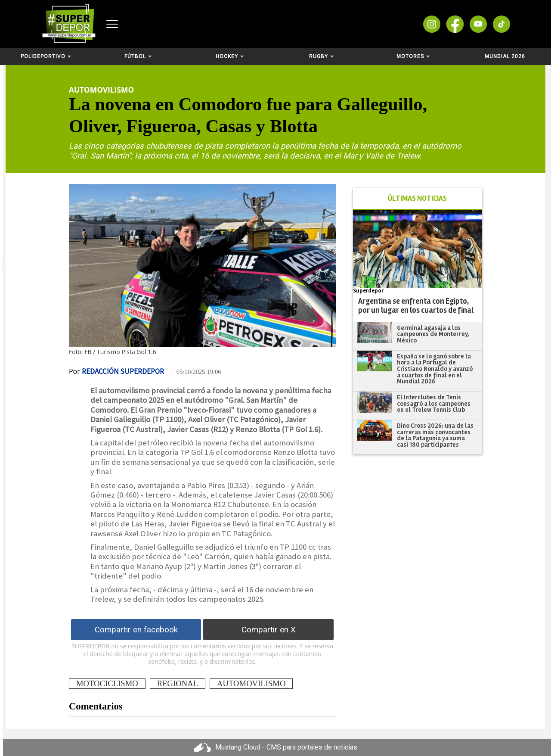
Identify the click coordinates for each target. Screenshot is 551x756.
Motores (413, 56)
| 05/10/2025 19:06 (196, 372)
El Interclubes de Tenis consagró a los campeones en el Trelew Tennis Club (434, 403)
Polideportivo (46, 56)
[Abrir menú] (112, 24)
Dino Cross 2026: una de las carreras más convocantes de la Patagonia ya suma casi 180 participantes (435, 435)
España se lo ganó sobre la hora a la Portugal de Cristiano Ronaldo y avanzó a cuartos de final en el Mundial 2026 (435, 369)
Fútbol (138, 56)
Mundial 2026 (505, 56)
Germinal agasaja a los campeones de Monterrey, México (433, 334)
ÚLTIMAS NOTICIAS (417, 198)
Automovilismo (101, 90)
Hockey (230, 56)
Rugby (321, 56)
